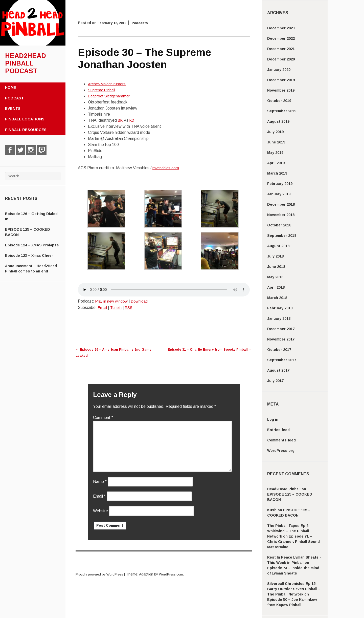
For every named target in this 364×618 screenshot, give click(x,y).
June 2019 (276, 142)
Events (13, 109)
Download (142, 301)
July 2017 (275, 381)
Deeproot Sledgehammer (111, 96)
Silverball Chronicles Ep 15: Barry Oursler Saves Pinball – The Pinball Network (294, 589)
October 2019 (279, 101)
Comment (103, 418)
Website (100, 511)
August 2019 (278, 121)
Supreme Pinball (102, 90)
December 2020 (281, 59)
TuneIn (117, 307)
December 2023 (281, 28)
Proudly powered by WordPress (101, 574)
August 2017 (278, 370)
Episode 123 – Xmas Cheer (29, 255)
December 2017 (281, 329)
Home (11, 88)
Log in (273, 419)
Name (100, 482)
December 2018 (281, 204)
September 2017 (282, 360)
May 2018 (275, 277)
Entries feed (278, 430)
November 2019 (281, 90)
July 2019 (275, 132)
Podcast (14, 98)
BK (121, 120)
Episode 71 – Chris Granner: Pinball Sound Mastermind (293, 542)
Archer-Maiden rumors (108, 84)
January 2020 (279, 70)
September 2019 (282, 111)
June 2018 (276, 267)
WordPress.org (281, 451)
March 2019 (277, 173)
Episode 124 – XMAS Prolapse (32, 245)
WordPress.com (175, 574)
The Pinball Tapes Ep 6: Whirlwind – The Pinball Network (288, 531)
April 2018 (276, 287)
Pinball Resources (26, 130)
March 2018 (277, 298)
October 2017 (279, 350)
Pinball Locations (25, 119)
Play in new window (112, 301)
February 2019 (280, 184)
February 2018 (280, 308)
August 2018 (278, 246)
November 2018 (281, 215)
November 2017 (281, 339)
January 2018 (279, 318)
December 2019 (281, 80)
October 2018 (279, 225)
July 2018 (275, 256)
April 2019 (276, 163)
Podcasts (143, 23)
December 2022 (281, 38)
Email (103, 307)
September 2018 (282, 236)
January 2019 (279, 194)
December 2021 (281, 49)
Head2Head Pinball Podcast (26, 63)
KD (133, 120)
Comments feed (281, 440)
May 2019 (275, 153)
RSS (131, 307)
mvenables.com (166, 168)
